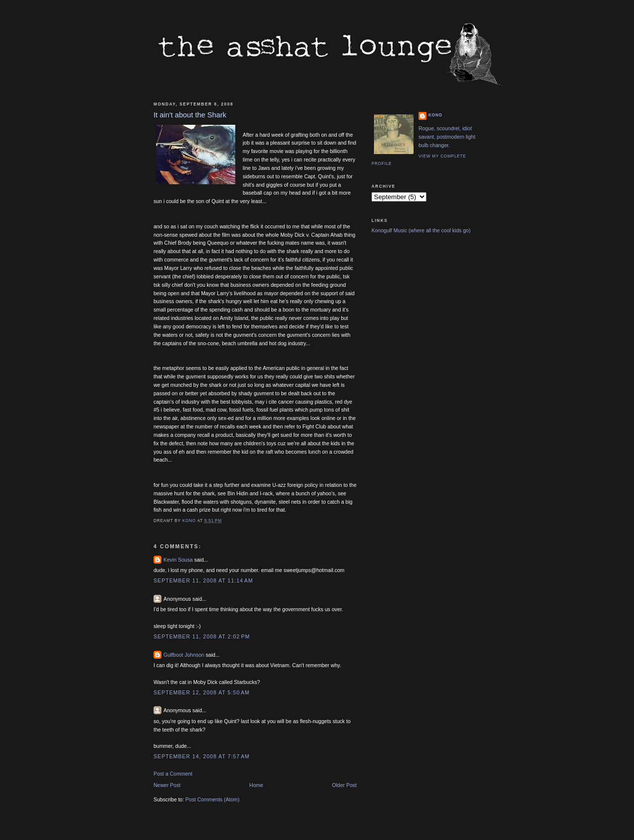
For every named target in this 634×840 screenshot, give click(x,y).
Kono (435, 115)
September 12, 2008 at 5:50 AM (202, 692)
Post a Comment (173, 774)
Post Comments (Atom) (212, 799)
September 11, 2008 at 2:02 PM (202, 636)
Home (256, 785)
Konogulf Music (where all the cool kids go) (421, 230)
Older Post (344, 785)
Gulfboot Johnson (184, 655)
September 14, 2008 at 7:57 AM (202, 756)
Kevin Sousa (178, 560)
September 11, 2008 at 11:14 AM (203, 580)
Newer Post (167, 785)
